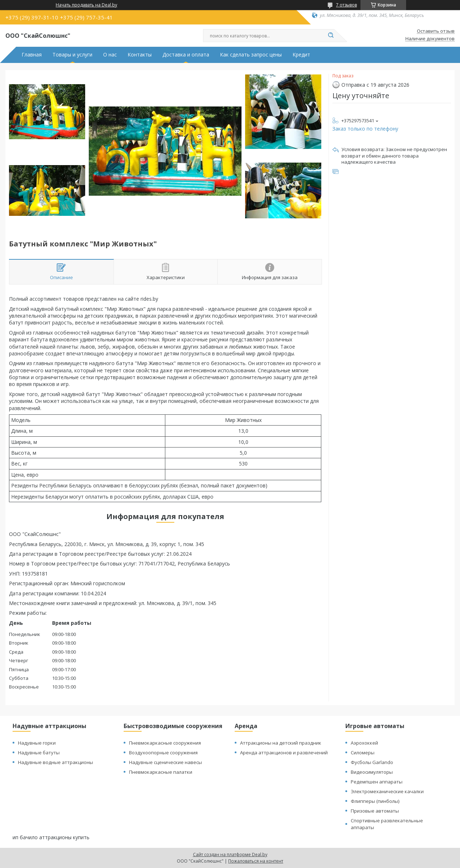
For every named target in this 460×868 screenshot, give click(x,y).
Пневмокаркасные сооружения (165, 743)
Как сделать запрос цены (251, 55)
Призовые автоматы (375, 811)
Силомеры (363, 753)
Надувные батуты (39, 753)
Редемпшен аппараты (377, 782)
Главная (32, 55)
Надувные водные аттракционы (56, 762)
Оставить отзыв (436, 31)
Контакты (140, 55)
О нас (110, 55)
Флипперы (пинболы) (375, 801)
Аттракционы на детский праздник (281, 743)
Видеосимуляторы (372, 772)
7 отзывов (346, 5)
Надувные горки (37, 743)
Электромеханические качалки (387, 791)
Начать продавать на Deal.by (86, 5)
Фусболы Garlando (372, 762)
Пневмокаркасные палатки (161, 772)
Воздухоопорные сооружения (163, 753)
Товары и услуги (72, 55)
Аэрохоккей (364, 743)
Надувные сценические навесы (165, 762)
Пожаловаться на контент (256, 861)
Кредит (301, 55)
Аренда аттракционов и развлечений (284, 753)
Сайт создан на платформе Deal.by (230, 855)
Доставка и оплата (186, 55)
